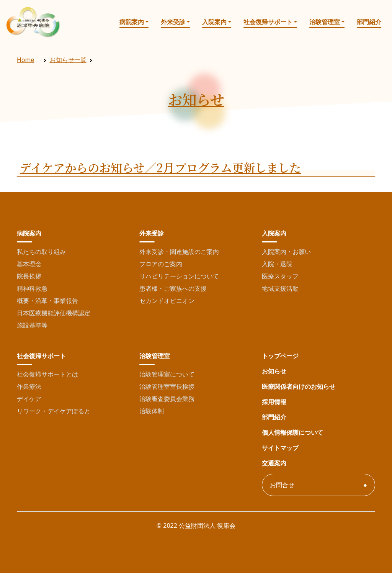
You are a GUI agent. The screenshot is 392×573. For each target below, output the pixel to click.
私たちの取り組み (41, 252)
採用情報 (274, 402)
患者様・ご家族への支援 (173, 288)
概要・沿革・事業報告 (47, 301)
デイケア (29, 399)
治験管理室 (325, 22)
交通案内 (274, 463)
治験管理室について (167, 374)
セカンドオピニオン (167, 301)
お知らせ (274, 371)
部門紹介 (369, 22)
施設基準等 (32, 325)
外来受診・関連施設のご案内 (179, 252)
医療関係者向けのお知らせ (299, 386)
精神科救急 (32, 288)
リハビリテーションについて (179, 276)
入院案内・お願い (286, 252)
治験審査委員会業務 (167, 399)
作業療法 (29, 386)
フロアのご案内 (161, 264)
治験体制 (152, 411)
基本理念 (29, 264)
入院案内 (214, 22)
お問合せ (282, 485)
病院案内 (132, 22)
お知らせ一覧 (68, 60)
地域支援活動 (280, 288)
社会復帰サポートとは (47, 374)
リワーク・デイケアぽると (54, 411)
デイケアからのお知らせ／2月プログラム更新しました (160, 167)
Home (26, 60)
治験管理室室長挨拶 (167, 386)
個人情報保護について (292, 432)
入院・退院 (277, 264)
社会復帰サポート (268, 22)
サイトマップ (280, 448)
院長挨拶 (29, 276)
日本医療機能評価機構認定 (54, 313)
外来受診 (173, 22)
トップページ (280, 356)
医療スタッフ (280, 276)
